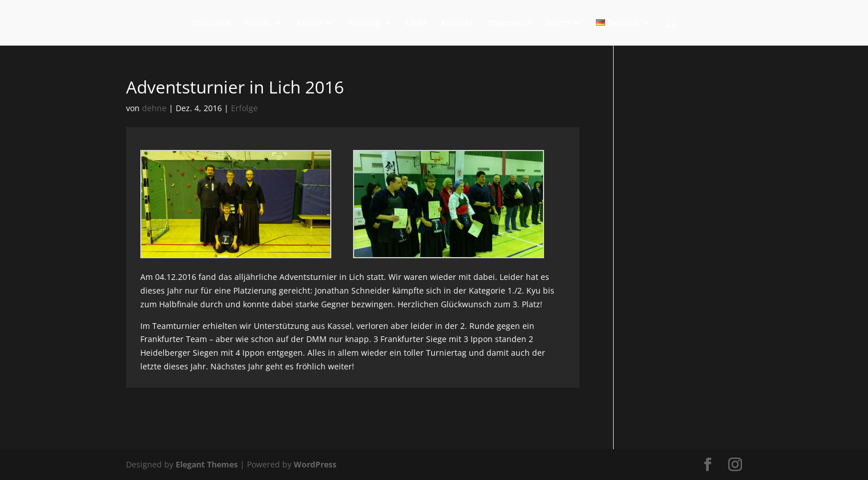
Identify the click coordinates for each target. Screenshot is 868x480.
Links (416, 23)
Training (364, 23)
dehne (154, 108)
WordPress (315, 464)
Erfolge (244, 108)
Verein (258, 23)
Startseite (211, 23)
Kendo (309, 23)
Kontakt (457, 23)
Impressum (509, 23)
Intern (558, 23)
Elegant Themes (207, 464)
